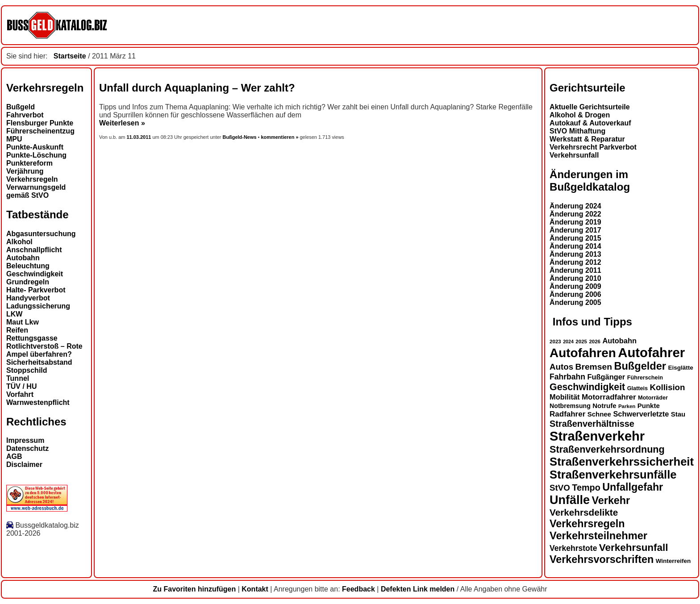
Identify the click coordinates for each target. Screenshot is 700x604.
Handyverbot (28, 298)
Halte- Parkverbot (36, 290)
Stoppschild (27, 370)
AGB (14, 456)
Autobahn (23, 258)
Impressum (25, 440)
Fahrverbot (25, 115)
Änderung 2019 (575, 222)
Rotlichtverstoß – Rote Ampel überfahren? (44, 350)
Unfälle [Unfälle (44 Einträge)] (570, 500)
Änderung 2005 (575, 302)
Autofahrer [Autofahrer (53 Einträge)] (651, 352)
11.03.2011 (140, 137)
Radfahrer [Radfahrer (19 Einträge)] (567, 414)
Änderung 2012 (575, 262)
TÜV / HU (21, 386)
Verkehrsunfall (574, 155)
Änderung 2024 (575, 206)
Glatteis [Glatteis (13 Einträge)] (637, 388)
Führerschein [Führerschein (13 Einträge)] (645, 378)
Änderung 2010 (575, 278)
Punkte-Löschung (36, 155)
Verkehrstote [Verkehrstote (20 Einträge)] (573, 548)
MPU (14, 139)
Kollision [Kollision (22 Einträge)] (668, 387)
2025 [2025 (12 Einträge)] (581, 342)
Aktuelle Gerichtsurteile (590, 107)
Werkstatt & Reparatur (587, 139)
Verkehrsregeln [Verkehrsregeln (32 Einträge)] (587, 524)
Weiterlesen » (122, 123)
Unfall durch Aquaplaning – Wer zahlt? (197, 88)
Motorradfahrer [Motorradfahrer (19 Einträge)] (609, 397)
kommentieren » (279, 137)
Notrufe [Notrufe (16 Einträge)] (604, 406)
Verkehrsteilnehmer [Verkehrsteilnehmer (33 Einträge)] (598, 536)
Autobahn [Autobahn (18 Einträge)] (619, 341)
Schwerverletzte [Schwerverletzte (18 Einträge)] (641, 414)
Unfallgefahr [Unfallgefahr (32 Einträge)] (633, 487)
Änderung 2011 (575, 270)
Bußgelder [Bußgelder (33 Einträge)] (640, 366)
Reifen (17, 330)
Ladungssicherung (38, 306)
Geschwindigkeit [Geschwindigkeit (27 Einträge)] (587, 387)
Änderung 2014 (575, 246)
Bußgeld (21, 107)
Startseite (70, 56)
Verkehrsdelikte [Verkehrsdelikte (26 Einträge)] (584, 512)
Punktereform (29, 163)
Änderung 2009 (575, 286)
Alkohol (19, 242)
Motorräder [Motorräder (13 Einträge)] (653, 398)
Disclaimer (24, 464)
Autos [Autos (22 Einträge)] (561, 367)
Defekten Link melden (418, 589)
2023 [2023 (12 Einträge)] (555, 342)
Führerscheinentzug (40, 131)
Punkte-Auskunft (35, 147)
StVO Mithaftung (577, 131)
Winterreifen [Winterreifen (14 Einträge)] (673, 561)
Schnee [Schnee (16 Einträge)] (599, 414)
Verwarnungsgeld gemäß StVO (36, 191)
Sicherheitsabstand (39, 362)
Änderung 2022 (575, 214)
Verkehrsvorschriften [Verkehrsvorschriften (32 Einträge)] (602, 559)
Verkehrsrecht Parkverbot (593, 147)
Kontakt (255, 589)
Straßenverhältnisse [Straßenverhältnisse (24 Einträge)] (592, 424)
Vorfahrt (20, 394)
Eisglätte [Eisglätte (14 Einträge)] (680, 368)
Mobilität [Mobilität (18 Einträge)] (565, 397)
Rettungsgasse (32, 338)
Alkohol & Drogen (580, 115)
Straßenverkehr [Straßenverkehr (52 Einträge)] (597, 436)
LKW (14, 314)
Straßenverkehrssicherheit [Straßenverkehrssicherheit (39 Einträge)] (622, 462)
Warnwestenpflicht (38, 402)
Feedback (358, 589)
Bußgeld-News (239, 137)
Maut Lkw (23, 322)
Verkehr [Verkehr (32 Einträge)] (611, 500)
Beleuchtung (28, 266)
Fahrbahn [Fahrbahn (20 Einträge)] (567, 377)
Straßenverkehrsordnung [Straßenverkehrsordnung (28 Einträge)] (607, 449)
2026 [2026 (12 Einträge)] (595, 342)
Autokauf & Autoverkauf (590, 123)
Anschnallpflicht (34, 250)
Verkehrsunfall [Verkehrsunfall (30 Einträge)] (634, 548)
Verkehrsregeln (32, 179)
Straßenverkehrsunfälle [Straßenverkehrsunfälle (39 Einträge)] (613, 475)
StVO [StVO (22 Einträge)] (560, 488)
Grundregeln (28, 282)
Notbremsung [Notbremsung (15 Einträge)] (570, 406)
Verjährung (25, 171)
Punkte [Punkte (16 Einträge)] (649, 406)
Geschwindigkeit (35, 274)
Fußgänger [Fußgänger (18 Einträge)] (606, 377)
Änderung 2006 (575, 294)
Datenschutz (27, 448)
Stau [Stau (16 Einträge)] (678, 414)
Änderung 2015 (575, 238)
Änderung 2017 (575, 230)
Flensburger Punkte (40, 123)
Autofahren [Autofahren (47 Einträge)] (583, 353)
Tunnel (18, 378)
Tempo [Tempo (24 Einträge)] (586, 487)
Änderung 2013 (575, 254)
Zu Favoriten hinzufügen (194, 589)
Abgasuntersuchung (41, 234)
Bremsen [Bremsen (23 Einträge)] (593, 367)
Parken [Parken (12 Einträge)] (627, 406)
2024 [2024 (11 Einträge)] (568, 342)
